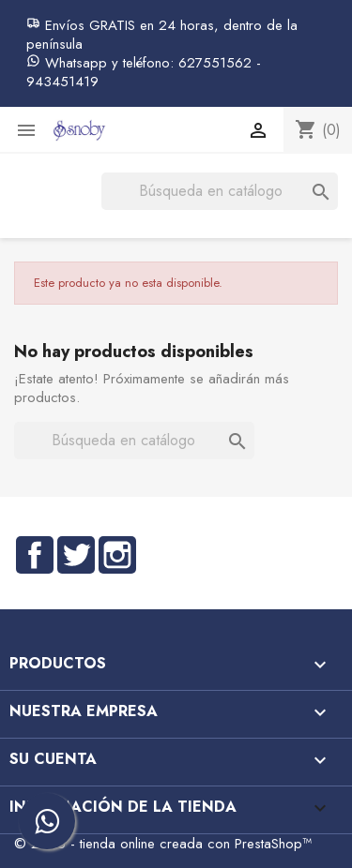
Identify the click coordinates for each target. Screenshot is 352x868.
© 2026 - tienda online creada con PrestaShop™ (163, 844)
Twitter (76, 555)
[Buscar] (220, 191)
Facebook (35, 555)
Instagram (117, 555)
